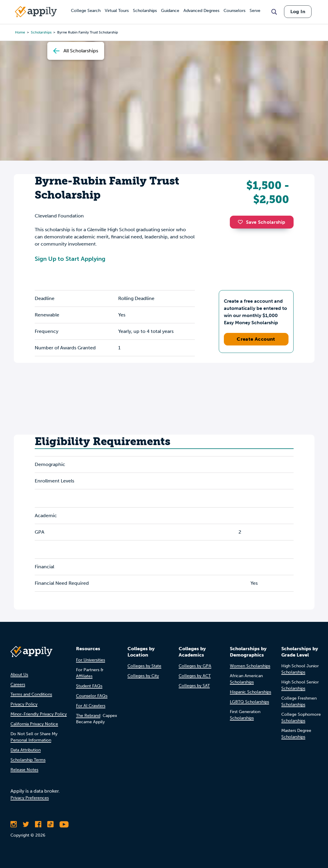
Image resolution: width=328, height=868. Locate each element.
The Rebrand (88, 716)
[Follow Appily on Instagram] (14, 824)
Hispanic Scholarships (250, 692)
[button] (242, 222)
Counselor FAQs (92, 696)
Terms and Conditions (31, 694)
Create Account (256, 339)
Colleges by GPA (195, 666)
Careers (18, 684)
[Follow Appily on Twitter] (26, 824)
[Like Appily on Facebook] (38, 824)
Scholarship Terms (28, 760)
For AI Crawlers (91, 706)
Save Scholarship (262, 222)
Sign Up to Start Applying (70, 259)
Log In (298, 12)
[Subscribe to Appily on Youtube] (64, 824)
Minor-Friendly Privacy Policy (39, 714)
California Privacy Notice (34, 724)
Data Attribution (26, 750)
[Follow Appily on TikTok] (50, 824)
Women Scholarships (250, 666)
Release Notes (24, 770)
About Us (19, 675)
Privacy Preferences (30, 798)
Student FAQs (89, 686)
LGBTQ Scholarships (249, 702)
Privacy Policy (24, 704)
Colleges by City (143, 676)
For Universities (91, 660)
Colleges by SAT (194, 686)
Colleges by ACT (195, 676)
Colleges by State (144, 666)
